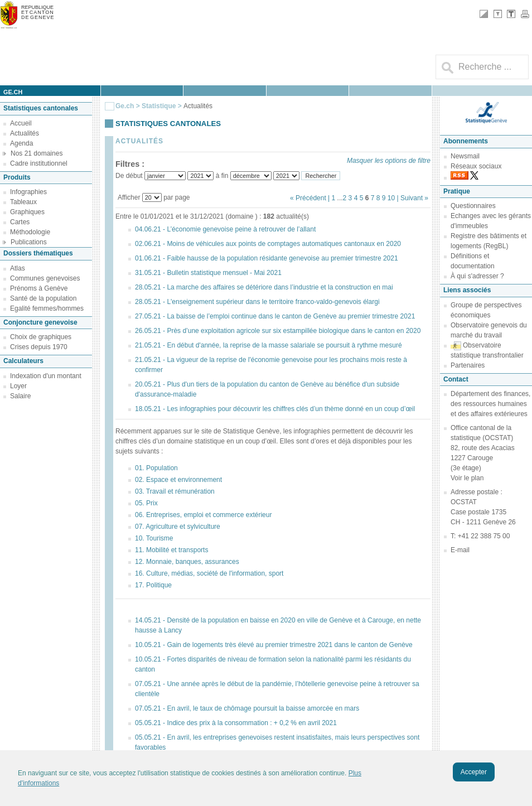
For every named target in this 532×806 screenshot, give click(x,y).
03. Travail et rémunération (175, 491)
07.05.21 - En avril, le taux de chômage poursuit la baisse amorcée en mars (247, 708)
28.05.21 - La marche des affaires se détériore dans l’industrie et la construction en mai (264, 287)
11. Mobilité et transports (171, 550)
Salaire (20, 396)
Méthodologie (30, 232)
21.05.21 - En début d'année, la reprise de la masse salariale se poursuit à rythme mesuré (269, 345)
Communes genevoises (45, 278)
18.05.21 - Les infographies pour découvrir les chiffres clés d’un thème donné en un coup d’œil (275, 409)
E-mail (460, 550)
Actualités (25, 133)
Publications (29, 242)
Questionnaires (473, 206)
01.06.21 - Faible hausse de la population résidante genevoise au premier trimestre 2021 (267, 258)
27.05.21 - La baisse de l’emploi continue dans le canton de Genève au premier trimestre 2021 (275, 316)
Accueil (21, 123)
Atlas (18, 268)
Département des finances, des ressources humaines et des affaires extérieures (490, 404)
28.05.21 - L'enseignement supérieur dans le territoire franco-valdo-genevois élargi (257, 302)
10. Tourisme (154, 538)
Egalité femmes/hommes (47, 308)
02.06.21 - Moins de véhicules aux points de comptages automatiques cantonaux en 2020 (268, 244)
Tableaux (23, 202)
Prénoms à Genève (39, 288)
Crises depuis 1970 (39, 347)
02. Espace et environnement (178, 480)
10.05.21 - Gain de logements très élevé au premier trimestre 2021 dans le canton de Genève (274, 645)
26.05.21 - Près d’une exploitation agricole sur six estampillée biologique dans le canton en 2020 (278, 331)
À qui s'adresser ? (477, 276)
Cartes (20, 222)
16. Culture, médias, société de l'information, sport (209, 573)
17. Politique (153, 585)
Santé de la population (43, 298)
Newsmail (465, 156)
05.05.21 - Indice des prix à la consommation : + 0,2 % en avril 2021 (236, 723)
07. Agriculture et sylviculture (178, 527)
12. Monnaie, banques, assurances (187, 562)
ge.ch (13, 92)
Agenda (21, 143)
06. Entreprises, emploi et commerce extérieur (203, 515)
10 (391, 198)
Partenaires (468, 365)
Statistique (159, 106)
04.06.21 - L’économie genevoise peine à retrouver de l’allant (225, 229)
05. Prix (146, 503)
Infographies (28, 192)
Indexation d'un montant (46, 376)
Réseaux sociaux (476, 166)
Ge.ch (125, 106)
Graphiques (27, 212)
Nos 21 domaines (37, 153)
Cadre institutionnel (39, 163)
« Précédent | (311, 198)
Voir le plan (467, 478)
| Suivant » (413, 198)
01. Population (156, 468)
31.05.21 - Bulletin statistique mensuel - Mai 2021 (208, 273)
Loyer (18, 386)
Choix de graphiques (41, 337)
